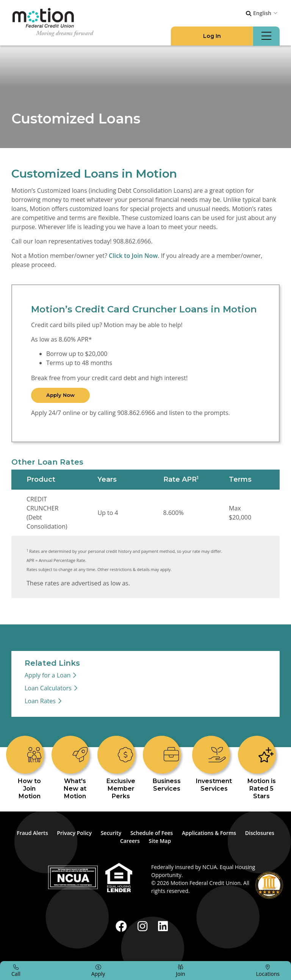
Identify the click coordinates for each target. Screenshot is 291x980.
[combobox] (266, 13)
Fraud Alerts (32, 833)
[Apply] (98, 971)
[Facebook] (123, 926)
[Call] (16, 971)
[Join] (180, 971)
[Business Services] (167, 764)
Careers (130, 841)
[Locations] (268, 971)
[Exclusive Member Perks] (121, 768)
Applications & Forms (209, 833)
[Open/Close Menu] (266, 36)
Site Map (160, 841)
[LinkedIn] (163, 926)
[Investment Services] (214, 764)
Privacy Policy (74, 833)
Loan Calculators (48, 688)
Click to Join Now (133, 256)
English (262, 13)
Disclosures (260, 833)
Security (111, 833)
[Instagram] (144, 926)
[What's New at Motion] (75, 768)
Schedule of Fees (152, 833)
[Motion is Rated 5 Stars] (261, 768)
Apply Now (60, 395)
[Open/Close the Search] (249, 14)
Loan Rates (40, 701)
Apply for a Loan (48, 675)
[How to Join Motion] (30, 768)
